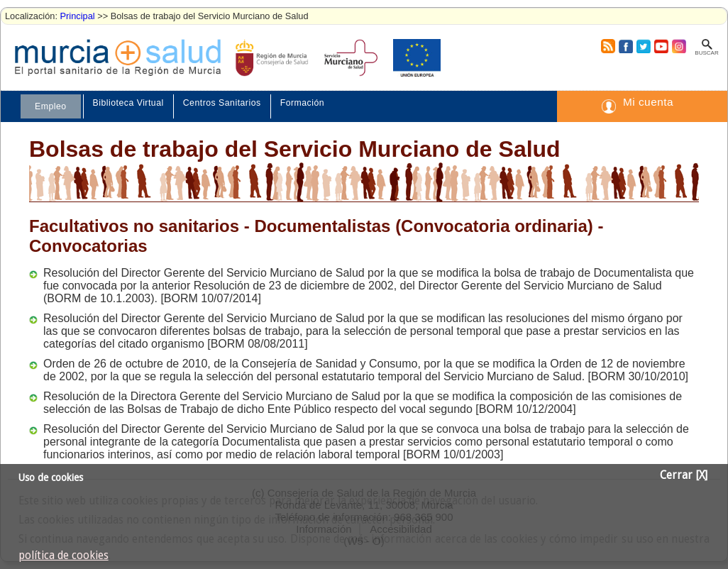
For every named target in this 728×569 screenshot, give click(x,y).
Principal (78, 16)
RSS (607, 46)
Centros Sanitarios (222, 103)
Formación (302, 103)
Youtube (661, 46)
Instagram (678, 46)
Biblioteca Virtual (128, 103)
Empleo (51, 106)
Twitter (643, 46)
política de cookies (64, 556)
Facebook (624, 46)
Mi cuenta (648, 102)
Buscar (706, 53)
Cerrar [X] (684, 475)
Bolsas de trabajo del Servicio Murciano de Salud (295, 149)
